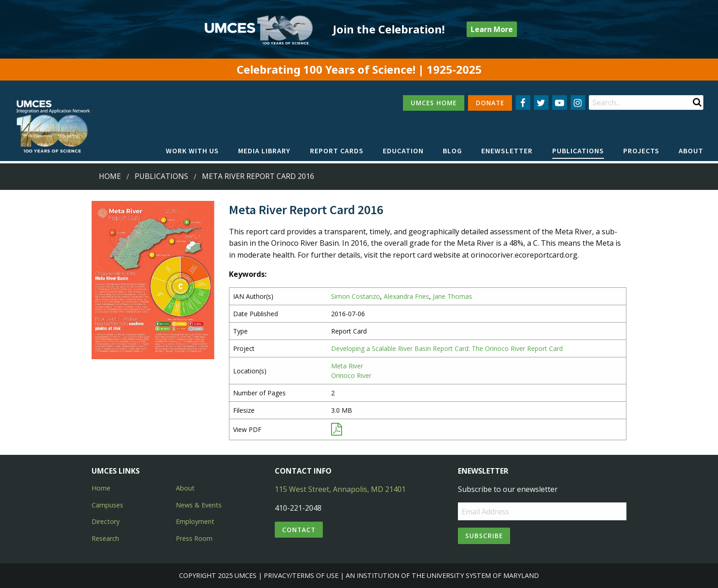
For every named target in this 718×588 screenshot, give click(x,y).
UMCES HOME (434, 103)
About (691, 151)
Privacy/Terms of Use (301, 575)
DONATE (490, 103)
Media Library (264, 151)
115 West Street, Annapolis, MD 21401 (340, 489)
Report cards (337, 151)
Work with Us (192, 151)
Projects (641, 151)
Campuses (107, 505)
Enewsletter (507, 151)
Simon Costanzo (356, 296)
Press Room (194, 538)
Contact (299, 530)
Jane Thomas (452, 296)
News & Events (199, 505)
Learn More (492, 29)
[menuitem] (192, 151)
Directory (106, 521)
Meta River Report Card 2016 (258, 176)
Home (110, 176)
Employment (195, 521)
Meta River (347, 366)
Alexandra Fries (406, 296)
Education (403, 151)
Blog (452, 151)
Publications (578, 151)
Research (105, 538)
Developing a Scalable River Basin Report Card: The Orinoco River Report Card (447, 348)
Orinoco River (351, 375)
